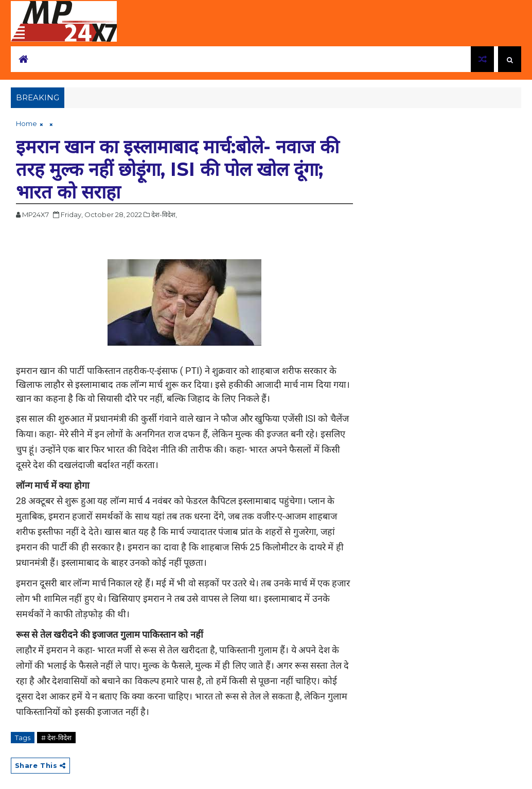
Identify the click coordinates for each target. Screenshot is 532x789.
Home (26, 123)
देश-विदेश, (164, 214)
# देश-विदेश (56, 738)
